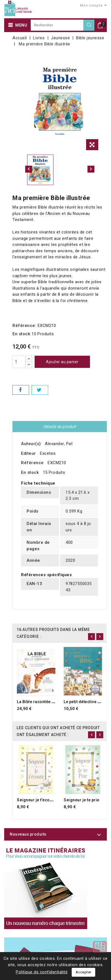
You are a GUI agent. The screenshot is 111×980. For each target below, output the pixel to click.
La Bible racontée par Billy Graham (50, 702)
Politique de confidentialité (42, 972)
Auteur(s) (31, 444)
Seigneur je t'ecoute (36, 800)
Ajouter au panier (62, 362)
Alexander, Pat (59, 444)
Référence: (24, 326)
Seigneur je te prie (82, 800)
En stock (21, 334)
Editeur (29, 453)
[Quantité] (19, 362)
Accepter (83, 972)
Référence (32, 463)
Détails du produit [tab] (60, 427)
